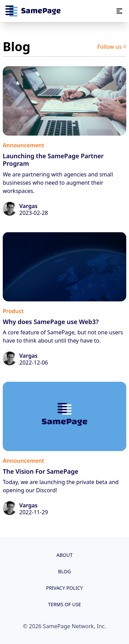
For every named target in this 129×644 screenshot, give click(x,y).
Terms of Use (65, 604)
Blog (64, 571)
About (64, 555)
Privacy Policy (64, 588)
